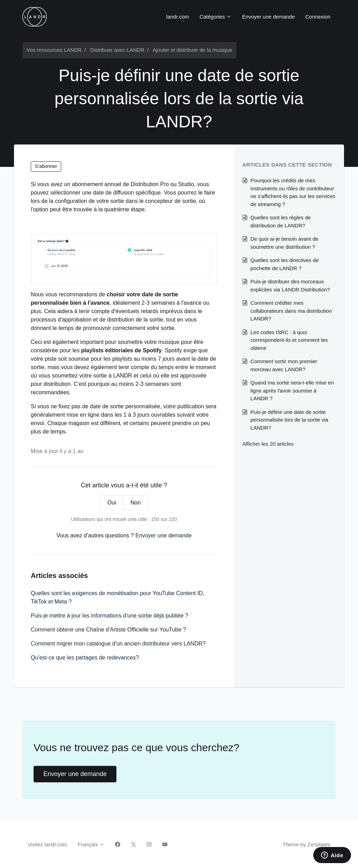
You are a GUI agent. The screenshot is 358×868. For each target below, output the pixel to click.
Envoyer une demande (268, 17)
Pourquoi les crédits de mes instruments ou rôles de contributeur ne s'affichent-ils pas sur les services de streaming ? (293, 192)
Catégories (216, 17)
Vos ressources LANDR (54, 50)
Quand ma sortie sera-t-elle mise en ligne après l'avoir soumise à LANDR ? (292, 390)
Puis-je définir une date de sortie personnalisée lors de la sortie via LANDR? (289, 420)
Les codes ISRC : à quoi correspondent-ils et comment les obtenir (289, 340)
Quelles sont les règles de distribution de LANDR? (281, 221)
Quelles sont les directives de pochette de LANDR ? (284, 264)
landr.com (178, 17)
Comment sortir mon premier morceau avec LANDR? (284, 365)
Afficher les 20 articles (268, 444)
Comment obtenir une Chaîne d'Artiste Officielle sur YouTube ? (108, 630)
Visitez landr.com (47, 844)
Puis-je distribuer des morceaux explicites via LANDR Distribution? (290, 285)
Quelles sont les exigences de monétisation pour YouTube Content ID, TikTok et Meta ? (118, 597)
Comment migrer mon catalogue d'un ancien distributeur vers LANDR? (118, 644)
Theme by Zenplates (306, 844)
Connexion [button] (318, 17)
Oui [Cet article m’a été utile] (112, 503)
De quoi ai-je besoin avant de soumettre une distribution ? (284, 243)
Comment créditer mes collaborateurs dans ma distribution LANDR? (291, 311)
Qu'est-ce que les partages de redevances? (85, 658)
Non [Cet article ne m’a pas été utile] (135, 503)
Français (91, 844)
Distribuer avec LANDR (117, 50)
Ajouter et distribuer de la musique (192, 50)
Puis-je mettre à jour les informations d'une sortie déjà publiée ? (109, 616)
